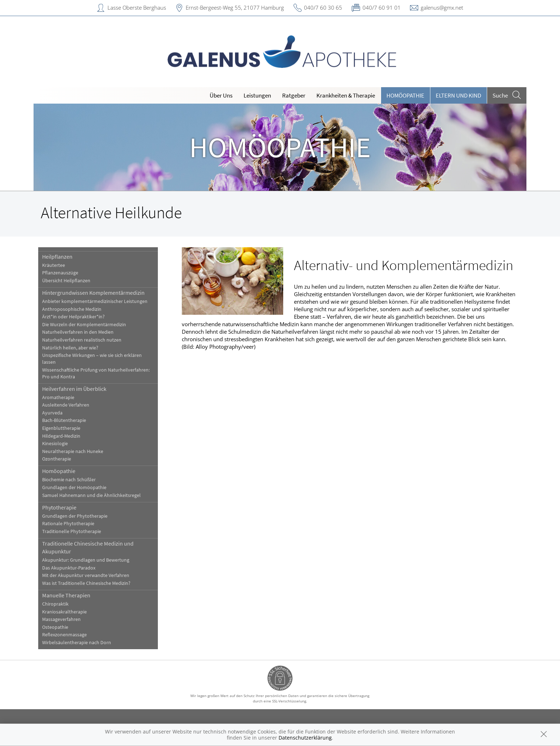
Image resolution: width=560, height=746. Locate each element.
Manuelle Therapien (66, 595)
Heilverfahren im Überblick (74, 389)
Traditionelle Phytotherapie (72, 531)
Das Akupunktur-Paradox (69, 568)
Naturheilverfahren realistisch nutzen (82, 340)
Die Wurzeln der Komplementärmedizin (84, 325)
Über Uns (221, 95)
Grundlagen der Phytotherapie (75, 516)
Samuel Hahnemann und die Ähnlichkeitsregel (91, 495)
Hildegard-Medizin (61, 436)
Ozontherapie (57, 459)
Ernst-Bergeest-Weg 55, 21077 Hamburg (235, 8)
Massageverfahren (61, 619)
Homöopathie (405, 95)
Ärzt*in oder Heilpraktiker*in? (73, 317)
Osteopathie (55, 627)
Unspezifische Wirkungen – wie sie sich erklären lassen (92, 359)
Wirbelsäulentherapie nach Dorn (77, 643)
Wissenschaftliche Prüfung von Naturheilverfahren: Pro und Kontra (96, 373)
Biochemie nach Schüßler (69, 480)
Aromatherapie (58, 397)
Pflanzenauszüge (60, 273)
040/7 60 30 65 (323, 8)
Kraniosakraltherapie (64, 612)
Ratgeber (294, 95)
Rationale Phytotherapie (68, 524)
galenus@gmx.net (442, 8)
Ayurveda (52, 413)
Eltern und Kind (458, 95)
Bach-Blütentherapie (64, 420)
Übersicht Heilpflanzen (66, 281)
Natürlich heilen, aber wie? (70, 348)
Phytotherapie (59, 507)
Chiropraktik (55, 604)
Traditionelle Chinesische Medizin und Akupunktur (88, 547)
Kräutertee (54, 265)
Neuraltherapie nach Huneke (73, 451)
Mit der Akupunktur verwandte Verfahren (86, 575)
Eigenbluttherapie (61, 428)
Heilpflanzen (57, 257)
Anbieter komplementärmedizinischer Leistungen (95, 301)
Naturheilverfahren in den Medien (78, 332)
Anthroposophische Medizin (72, 309)
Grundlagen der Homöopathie (74, 488)
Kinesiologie (55, 444)
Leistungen (257, 95)
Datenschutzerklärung (305, 738)
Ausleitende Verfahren (66, 405)
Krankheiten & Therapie (346, 95)
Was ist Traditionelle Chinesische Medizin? (86, 583)
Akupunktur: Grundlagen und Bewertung (86, 560)
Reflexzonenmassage (64, 635)
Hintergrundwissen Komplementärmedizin (93, 293)
